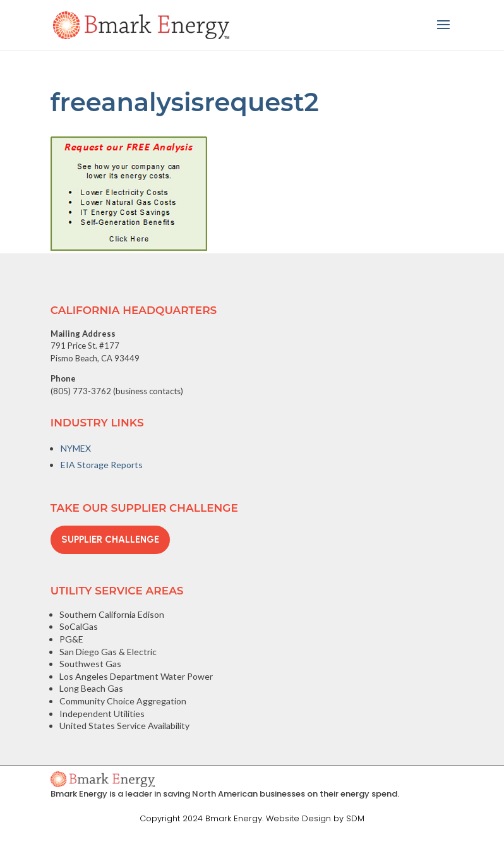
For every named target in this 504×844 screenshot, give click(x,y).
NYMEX (76, 448)
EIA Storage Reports (102, 465)
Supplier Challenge (110, 540)
